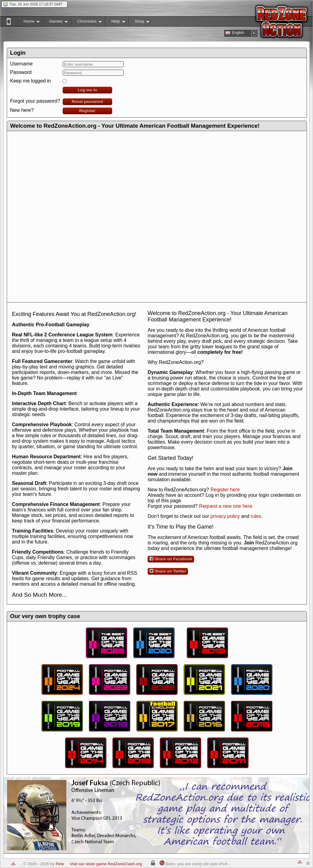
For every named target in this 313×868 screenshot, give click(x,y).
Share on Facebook (171, 559)
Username (21, 64)
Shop (139, 22)
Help (115, 22)
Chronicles (86, 22)
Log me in (87, 90)
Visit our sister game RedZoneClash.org (106, 864)
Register (87, 111)
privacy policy (225, 516)
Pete (60, 864)
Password (21, 72)
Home (28, 22)
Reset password (87, 102)
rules (256, 516)
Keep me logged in (30, 81)
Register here (225, 490)
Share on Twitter (168, 571)
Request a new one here (226, 506)
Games (55, 22)
